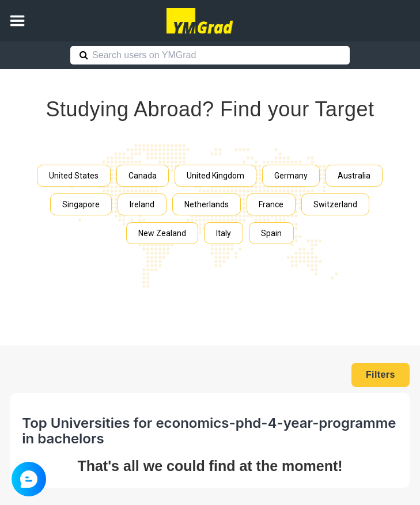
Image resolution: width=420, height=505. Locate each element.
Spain (271, 233)
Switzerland (335, 204)
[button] (17, 21)
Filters (381, 375)
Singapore (81, 204)
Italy (224, 233)
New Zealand (162, 233)
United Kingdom (215, 176)
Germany (291, 176)
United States (74, 176)
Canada (143, 176)
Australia (354, 176)
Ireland (142, 204)
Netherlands (207, 204)
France (271, 204)
